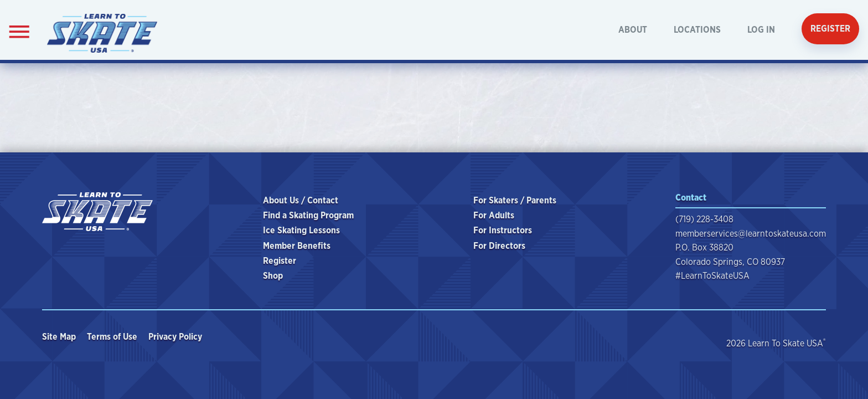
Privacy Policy (176, 337)
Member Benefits (297, 246)
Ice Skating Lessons (301, 230)
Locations (697, 30)
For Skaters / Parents (515, 200)
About (633, 30)
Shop (273, 276)
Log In (761, 30)
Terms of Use (113, 337)
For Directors (499, 246)
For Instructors (503, 230)
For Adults (494, 215)
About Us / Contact (301, 200)
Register (830, 29)
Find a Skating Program (308, 215)
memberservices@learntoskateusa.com (751, 234)
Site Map (60, 337)
